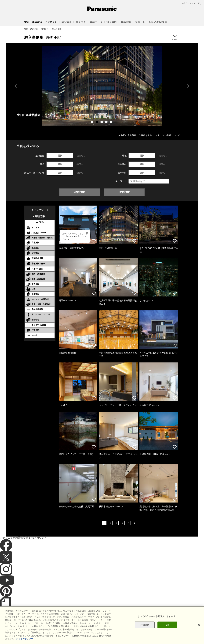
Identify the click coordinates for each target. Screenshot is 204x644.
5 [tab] (112, 122)
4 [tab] (107, 122)
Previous (16, 86)
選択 (60, 156)
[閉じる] (199, 625)
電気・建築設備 (31, 29)
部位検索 (124, 192)
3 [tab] (102, 122)
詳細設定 (145, 625)
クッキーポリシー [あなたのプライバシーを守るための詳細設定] (25, 639)
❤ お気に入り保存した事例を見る (135, 135)
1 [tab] (92, 122)
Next (188, 86)
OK (167, 625)
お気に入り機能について (168, 135)
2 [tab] (97, 122)
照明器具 (45, 29)
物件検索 (80, 192)
